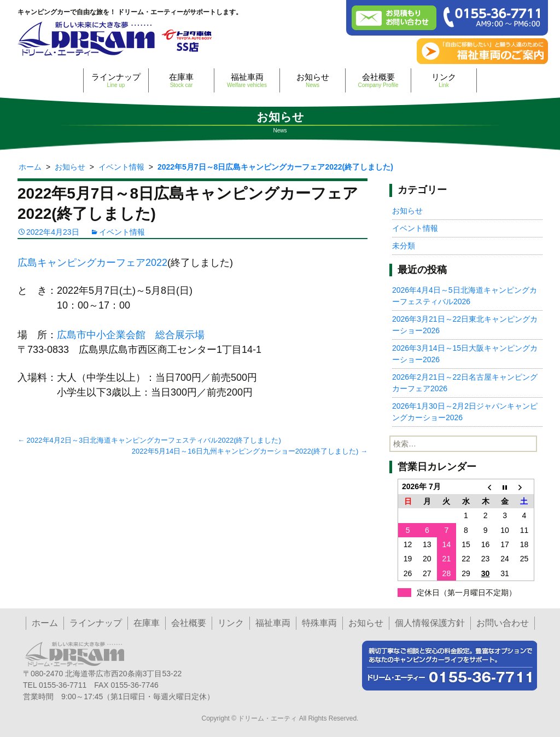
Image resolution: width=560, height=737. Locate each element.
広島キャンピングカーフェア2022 (92, 263)
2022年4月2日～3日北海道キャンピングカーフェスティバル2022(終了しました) (149, 440)
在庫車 (181, 80)
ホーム (45, 623)
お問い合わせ (503, 623)
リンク (444, 80)
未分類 (404, 246)
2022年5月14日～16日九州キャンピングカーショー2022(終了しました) (250, 451)
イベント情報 (122, 232)
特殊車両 (319, 623)
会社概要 (378, 80)
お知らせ (313, 80)
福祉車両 (247, 80)
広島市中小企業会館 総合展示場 (131, 335)
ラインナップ (116, 80)
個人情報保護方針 (430, 623)
